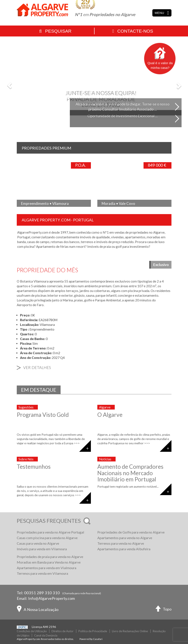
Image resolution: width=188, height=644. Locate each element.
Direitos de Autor (63, 631)
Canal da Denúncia (46, 635)
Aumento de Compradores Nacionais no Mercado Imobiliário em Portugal (130, 473)
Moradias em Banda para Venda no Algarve (49, 562)
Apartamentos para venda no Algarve (125, 538)
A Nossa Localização (38, 610)
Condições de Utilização (32, 631)
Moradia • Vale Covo (118, 203)
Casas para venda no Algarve (38, 543)
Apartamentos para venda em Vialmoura (47, 568)
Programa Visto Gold (43, 415)
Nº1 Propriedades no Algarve (105, 14)
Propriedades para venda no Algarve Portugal (50, 532)
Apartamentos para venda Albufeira (124, 549)
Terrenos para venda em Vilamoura (42, 573)
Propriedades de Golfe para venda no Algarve (131, 532)
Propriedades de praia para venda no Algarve (50, 557)
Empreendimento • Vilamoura (45, 203)
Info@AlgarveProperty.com (51, 598)
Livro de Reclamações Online (130, 631)
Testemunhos (34, 467)
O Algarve (110, 415)
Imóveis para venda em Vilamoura (42, 549)
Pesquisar (55, 31)
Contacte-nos (133, 31)
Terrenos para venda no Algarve (121, 543)
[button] (9, 85)
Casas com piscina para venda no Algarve (47, 538)
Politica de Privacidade (93, 631)
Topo (164, 610)
